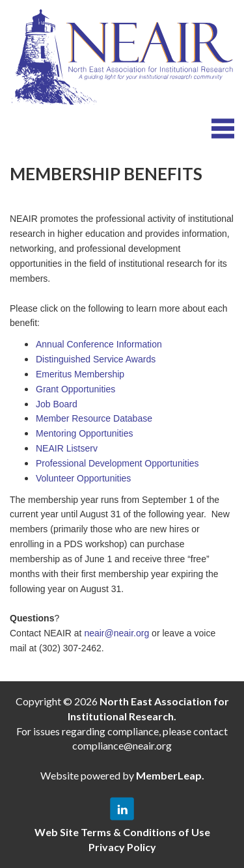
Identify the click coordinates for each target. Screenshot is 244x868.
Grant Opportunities (75, 389)
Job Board (57, 404)
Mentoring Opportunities (84, 433)
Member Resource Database (94, 418)
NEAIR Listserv (67, 448)
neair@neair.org (116, 633)
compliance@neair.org (122, 745)
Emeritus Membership (80, 374)
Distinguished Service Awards (96, 359)
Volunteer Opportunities (83, 478)
